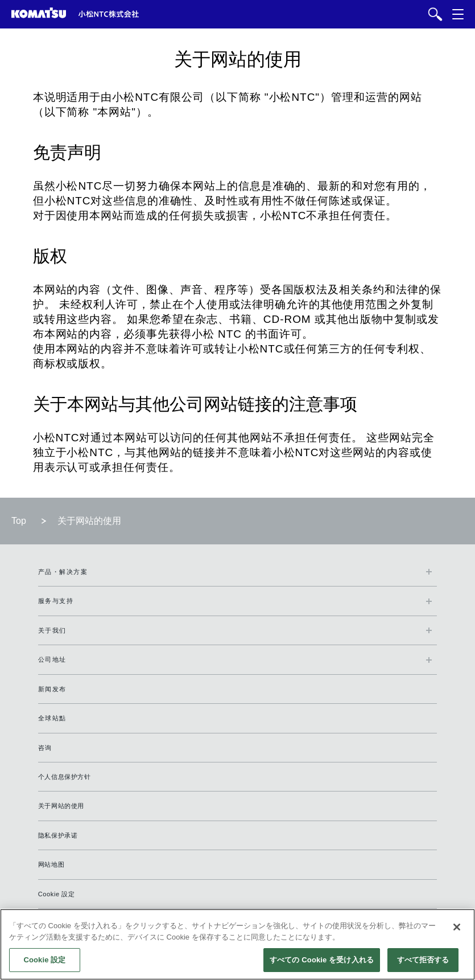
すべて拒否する (423, 960)
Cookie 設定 (57, 894)
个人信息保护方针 (65, 777)
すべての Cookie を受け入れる (322, 960)
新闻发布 (52, 689)
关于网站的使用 (61, 806)
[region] (238, 944)
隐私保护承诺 (58, 835)
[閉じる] (457, 927)
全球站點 (52, 718)
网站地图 (51, 864)
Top (19, 521)
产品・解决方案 (63, 572)
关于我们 (52, 630)
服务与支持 (56, 601)
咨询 (45, 748)
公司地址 (52, 659)
